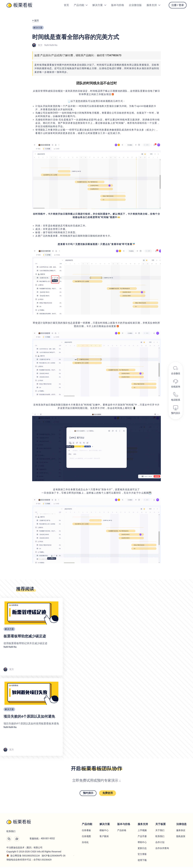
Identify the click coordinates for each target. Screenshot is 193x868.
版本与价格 (118, 5)
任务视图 (86, 838)
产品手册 (142, 838)
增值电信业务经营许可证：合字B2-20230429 (29, 861)
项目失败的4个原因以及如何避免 (29, 719)
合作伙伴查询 (162, 849)
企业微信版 (135, 5)
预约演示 (86, 796)
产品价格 (122, 832)
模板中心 (104, 832)
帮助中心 (142, 844)
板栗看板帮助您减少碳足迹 (25, 638)
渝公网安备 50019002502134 (25, 857)
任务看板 (86, 832)
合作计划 (160, 844)
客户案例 (104, 838)
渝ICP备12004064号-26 (54, 857)
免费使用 (110, 796)
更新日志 (142, 849)
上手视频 (142, 832)
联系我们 (160, 838)
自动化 (85, 844)
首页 (66, 5)
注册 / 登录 (178, 5)
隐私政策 (181, 838)
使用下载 (142, 861)
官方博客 (142, 855)
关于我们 (160, 832)
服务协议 (181, 832)
